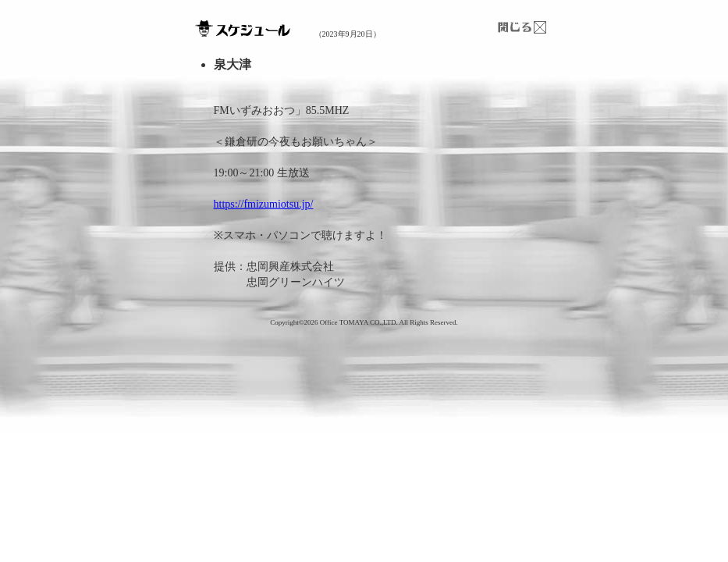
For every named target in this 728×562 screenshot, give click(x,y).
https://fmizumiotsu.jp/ (264, 204)
